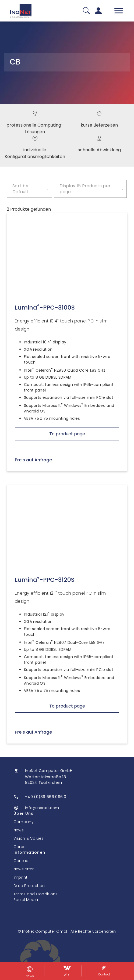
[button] (67, 960)
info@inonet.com (42, 808)
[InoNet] (21, 11)
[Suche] (86, 11)
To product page (67, 434)
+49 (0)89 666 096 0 (46, 797)
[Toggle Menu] (119, 11)
